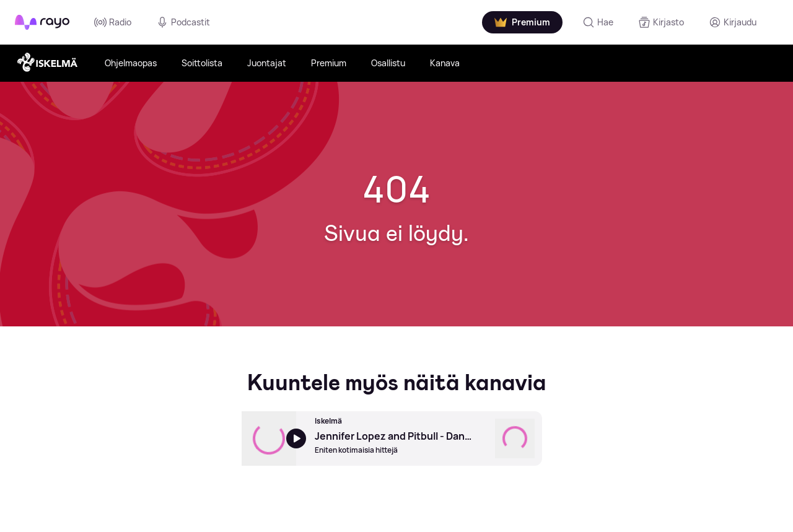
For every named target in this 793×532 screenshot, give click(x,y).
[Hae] (597, 22)
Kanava (445, 63)
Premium (329, 63)
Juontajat (267, 63)
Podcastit (183, 22)
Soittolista (202, 63)
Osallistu (388, 63)
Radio (113, 22)
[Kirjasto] (660, 22)
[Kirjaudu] (732, 22)
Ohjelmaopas (131, 63)
